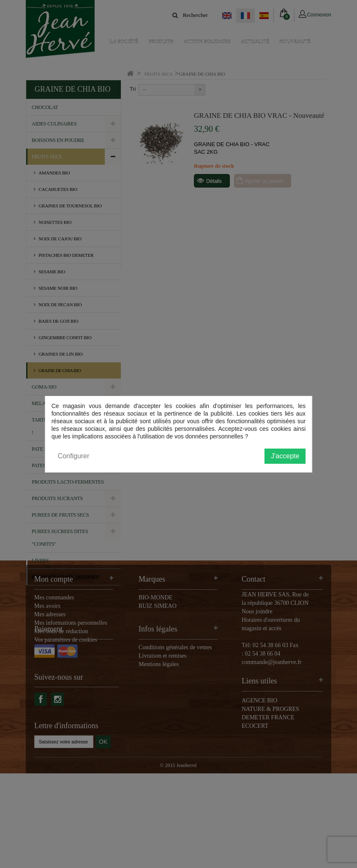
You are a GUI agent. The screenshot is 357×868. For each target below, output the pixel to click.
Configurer (74, 456)
